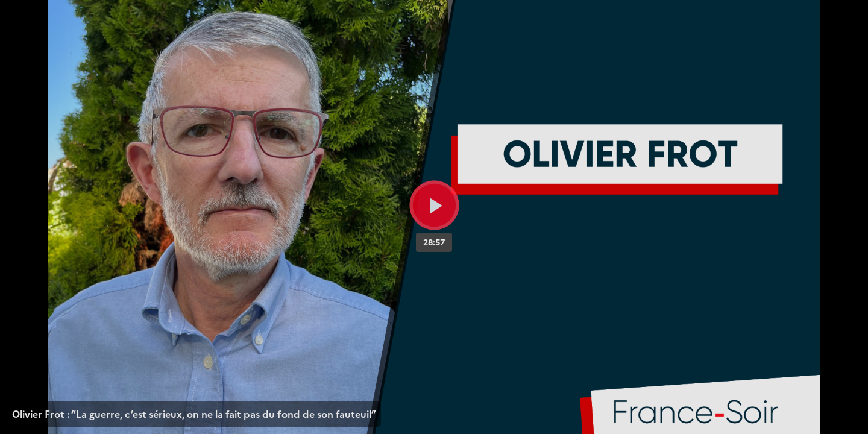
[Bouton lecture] (434, 205)
